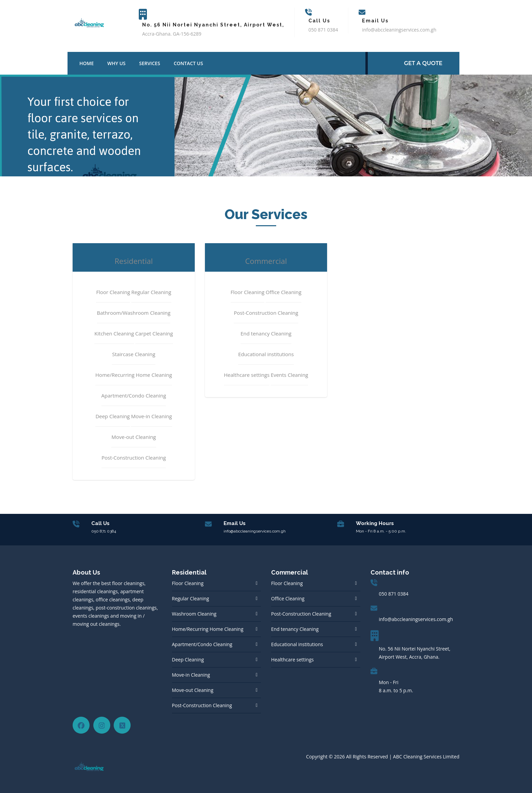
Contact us (188, 63)
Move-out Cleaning (193, 690)
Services (150, 63)
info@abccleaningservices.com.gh (416, 619)
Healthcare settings (292, 660)
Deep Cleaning (188, 660)
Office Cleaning (288, 598)
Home (87, 63)
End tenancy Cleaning (295, 629)
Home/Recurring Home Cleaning (208, 629)
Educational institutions (297, 644)
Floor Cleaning (188, 583)
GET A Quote (423, 63)
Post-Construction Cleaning (202, 705)
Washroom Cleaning (194, 614)
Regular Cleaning (191, 598)
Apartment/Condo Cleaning (202, 644)
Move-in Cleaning (191, 675)
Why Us (116, 63)
